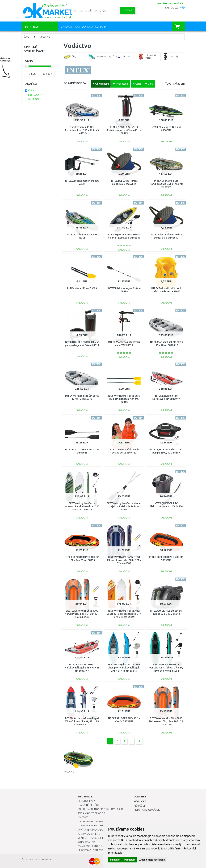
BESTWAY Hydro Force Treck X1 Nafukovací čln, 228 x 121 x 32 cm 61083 (124, 560)
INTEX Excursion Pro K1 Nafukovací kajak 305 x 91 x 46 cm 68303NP (82, 668)
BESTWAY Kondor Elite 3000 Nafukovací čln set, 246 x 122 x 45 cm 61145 (82, 614)
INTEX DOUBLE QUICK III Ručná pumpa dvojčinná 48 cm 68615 (124, 130)
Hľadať (128, 10)
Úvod (26, 37)
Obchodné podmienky (91, 822)
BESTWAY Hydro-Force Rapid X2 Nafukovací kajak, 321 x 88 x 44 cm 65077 (82, 721)
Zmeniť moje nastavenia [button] (152, 860)
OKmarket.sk (44, 860)
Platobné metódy (88, 805)
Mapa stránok (86, 842)
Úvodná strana (70, 27)
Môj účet (139, 806)
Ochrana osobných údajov (95, 826)
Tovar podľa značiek (90, 846)
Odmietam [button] (130, 860)
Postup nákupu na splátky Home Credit (101, 809)
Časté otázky (173, 8)
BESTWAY (36, 95)
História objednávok (147, 810)
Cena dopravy (86, 801)
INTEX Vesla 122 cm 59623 (82, 288)
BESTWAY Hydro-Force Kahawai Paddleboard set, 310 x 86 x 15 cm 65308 (82, 506)
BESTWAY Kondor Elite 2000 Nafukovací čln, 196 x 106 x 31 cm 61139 (166, 721)
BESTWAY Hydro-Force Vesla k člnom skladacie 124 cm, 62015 (124, 399)
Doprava (87, 27)
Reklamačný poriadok (91, 813)
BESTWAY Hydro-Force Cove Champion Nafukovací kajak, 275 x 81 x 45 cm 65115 (124, 668)
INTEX (33, 99)
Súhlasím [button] (115, 860)
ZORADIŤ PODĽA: (75, 83)
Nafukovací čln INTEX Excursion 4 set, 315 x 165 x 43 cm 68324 (82, 130)
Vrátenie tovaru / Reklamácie (96, 838)
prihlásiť (162, 4)
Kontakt (83, 817)
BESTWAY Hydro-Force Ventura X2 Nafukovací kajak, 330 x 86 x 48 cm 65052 (166, 668)
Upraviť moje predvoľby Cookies (98, 850)
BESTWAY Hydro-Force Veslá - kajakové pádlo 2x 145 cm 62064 (124, 506)
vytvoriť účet (177, 4)
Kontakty (101, 27)
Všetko (32, 90)
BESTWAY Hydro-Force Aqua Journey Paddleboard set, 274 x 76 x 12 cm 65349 (124, 614)
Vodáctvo (45, 37)
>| (139, 741)
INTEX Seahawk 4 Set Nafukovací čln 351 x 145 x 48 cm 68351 (166, 184)
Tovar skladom (175, 83)
